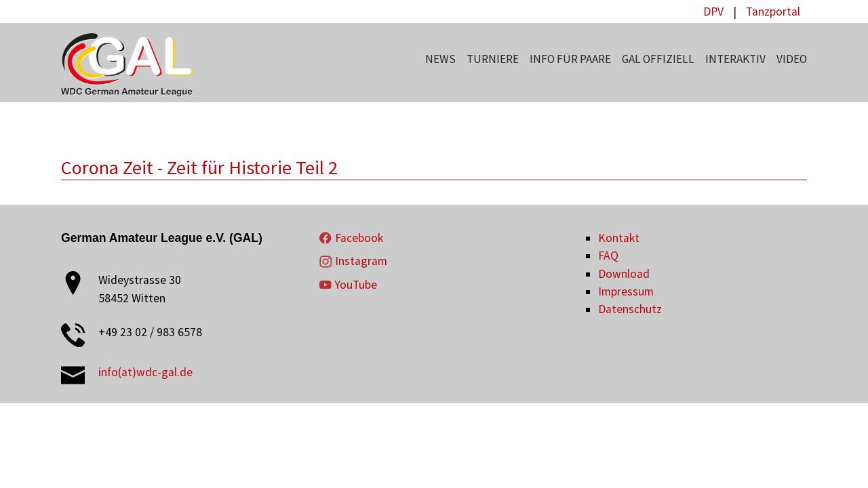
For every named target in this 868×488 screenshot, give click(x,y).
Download (624, 274)
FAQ (608, 256)
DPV (713, 12)
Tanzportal (773, 12)
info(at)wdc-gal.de (145, 372)
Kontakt (619, 238)
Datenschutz (630, 309)
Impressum (626, 291)
